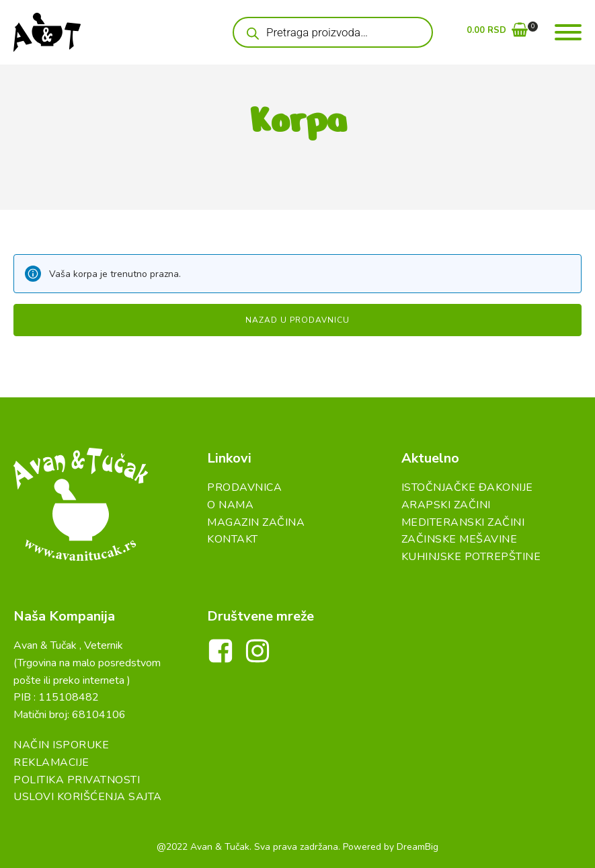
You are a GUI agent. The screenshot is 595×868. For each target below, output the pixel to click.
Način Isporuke (61, 745)
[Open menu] (568, 32)
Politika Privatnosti (77, 780)
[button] (497, 33)
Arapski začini (446, 505)
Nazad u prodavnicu (297, 320)
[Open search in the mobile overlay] (333, 32)
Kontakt (233, 539)
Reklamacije (51, 762)
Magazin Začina (256, 522)
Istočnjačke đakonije (467, 487)
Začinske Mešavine (460, 539)
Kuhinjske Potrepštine (471, 557)
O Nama (230, 505)
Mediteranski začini (463, 522)
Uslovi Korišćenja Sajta (88, 797)
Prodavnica (244, 487)
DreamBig (418, 847)
